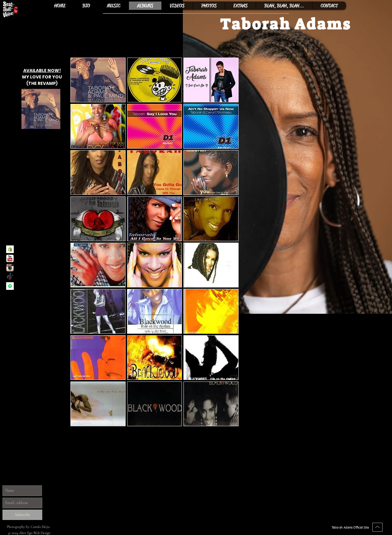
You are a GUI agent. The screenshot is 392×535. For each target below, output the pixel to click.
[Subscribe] (22, 515)
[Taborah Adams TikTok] (10, 277)
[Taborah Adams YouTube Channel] (10, 258)
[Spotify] (10, 286)
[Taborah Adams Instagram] (10, 268)
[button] (98, 80)
